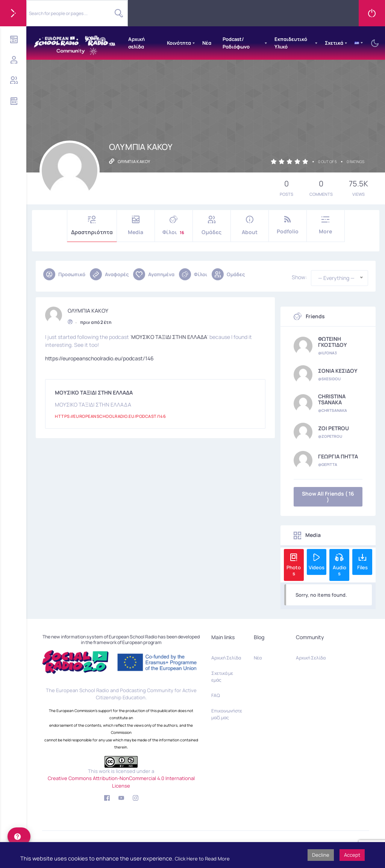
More (326, 225)
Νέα (207, 43)
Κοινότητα (179, 43)
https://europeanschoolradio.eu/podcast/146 (99, 357)
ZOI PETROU (333, 428)
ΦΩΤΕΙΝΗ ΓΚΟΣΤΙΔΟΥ (333, 342)
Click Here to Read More (202, 859)
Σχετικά (334, 43)
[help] (19, 836)
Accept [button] (352, 855)
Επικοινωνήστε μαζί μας (227, 714)
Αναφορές (109, 274)
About (250, 226)
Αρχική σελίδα (136, 43)
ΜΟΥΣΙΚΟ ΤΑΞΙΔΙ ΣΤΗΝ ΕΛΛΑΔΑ (169, 336)
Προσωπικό (64, 274)
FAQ (216, 695)
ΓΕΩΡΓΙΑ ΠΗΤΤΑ (338, 457)
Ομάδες (212, 226)
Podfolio (288, 225)
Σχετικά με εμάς (222, 677)
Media (136, 226)
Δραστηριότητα (92, 226)
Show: (299, 277)
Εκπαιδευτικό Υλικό (291, 43)
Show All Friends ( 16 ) (328, 497)
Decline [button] (321, 855)
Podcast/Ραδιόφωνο (236, 43)
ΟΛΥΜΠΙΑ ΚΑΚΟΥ (88, 310)
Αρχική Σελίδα (226, 658)
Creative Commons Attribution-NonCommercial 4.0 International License (121, 782)
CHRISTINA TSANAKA (332, 399)
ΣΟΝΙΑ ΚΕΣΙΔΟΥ (338, 371)
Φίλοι (174, 226)
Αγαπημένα (154, 274)
